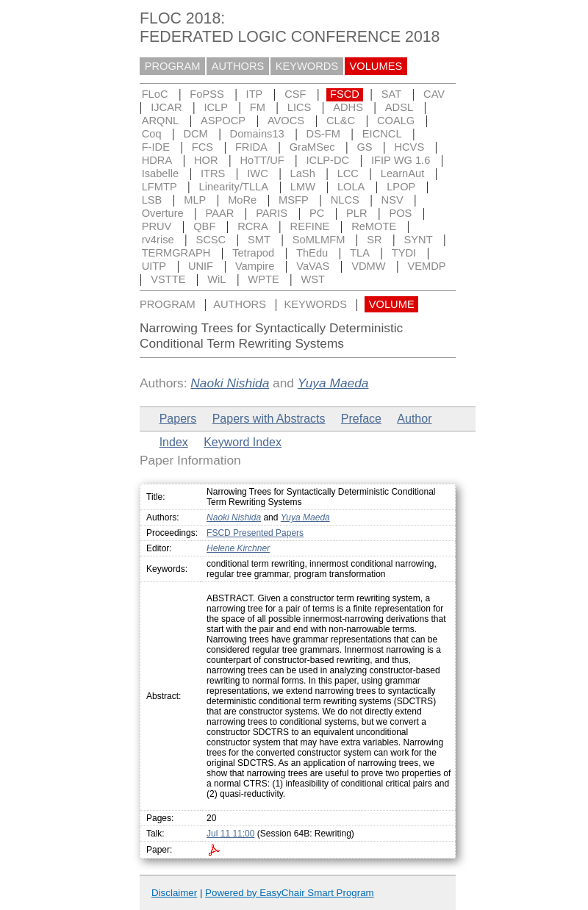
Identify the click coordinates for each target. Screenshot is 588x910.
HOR (206, 160)
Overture (163, 213)
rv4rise (158, 240)
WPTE (263, 279)
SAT (391, 94)
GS (364, 147)
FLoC (155, 94)
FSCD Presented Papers (255, 533)
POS (400, 213)
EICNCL (382, 134)
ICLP (216, 107)
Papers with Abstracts (269, 419)
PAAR (220, 213)
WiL (216, 279)
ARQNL (161, 121)
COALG (396, 121)
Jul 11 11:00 (230, 834)
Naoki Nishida (230, 383)
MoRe (242, 200)
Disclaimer (174, 893)
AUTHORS (238, 66)
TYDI (404, 253)
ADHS (348, 107)
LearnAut (402, 173)
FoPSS (207, 94)
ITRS (213, 173)
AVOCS (286, 121)
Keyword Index (243, 442)
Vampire (255, 266)
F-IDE (156, 147)
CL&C (341, 121)
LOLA (351, 187)
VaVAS (313, 266)
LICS (300, 107)
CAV (434, 94)
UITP (154, 266)
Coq (152, 134)
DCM (195, 134)
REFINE (310, 226)
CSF (295, 94)
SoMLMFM (319, 240)
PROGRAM (173, 66)
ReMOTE (374, 226)
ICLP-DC (328, 160)
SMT (259, 240)
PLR (357, 213)
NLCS (345, 200)
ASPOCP (223, 121)
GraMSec (312, 147)
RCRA (253, 226)
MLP (195, 200)
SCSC (211, 240)
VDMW (368, 266)
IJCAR (166, 107)
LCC (348, 173)
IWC (258, 173)
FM (258, 107)
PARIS (272, 213)
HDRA (157, 160)
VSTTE (168, 279)
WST (313, 279)
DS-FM (323, 134)
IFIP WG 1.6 (401, 160)
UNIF (201, 266)
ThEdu (312, 253)
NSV (392, 200)
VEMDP (426, 266)
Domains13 (257, 134)
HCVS (409, 147)
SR (374, 240)
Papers (178, 419)
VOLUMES (376, 66)
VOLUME (392, 304)
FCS (202, 147)
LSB (152, 200)
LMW (303, 187)
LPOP (401, 187)
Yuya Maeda (333, 383)
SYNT (419, 240)
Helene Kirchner (238, 548)
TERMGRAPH (176, 253)
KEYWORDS (307, 66)
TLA (360, 253)
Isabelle (161, 173)
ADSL (399, 107)
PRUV (157, 226)
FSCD (345, 94)
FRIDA (251, 147)
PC (317, 213)
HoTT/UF (262, 160)
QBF (204, 226)
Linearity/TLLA (234, 187)
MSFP (294, 200)
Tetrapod (253, 253)
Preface (361, 419)
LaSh (303, 173)
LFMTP (159, 187)
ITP (255, 94)
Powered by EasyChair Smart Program (290, 893)
